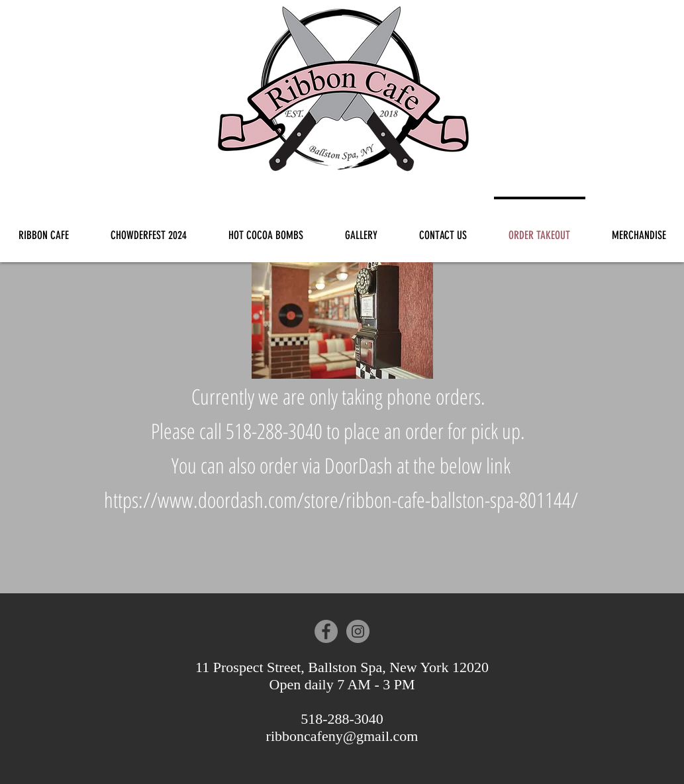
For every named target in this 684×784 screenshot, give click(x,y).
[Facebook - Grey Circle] (326, 631)
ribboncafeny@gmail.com (342, 736)
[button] (362, 229)
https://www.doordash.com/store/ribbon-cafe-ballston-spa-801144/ (341, 500)
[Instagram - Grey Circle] (358, 631)
